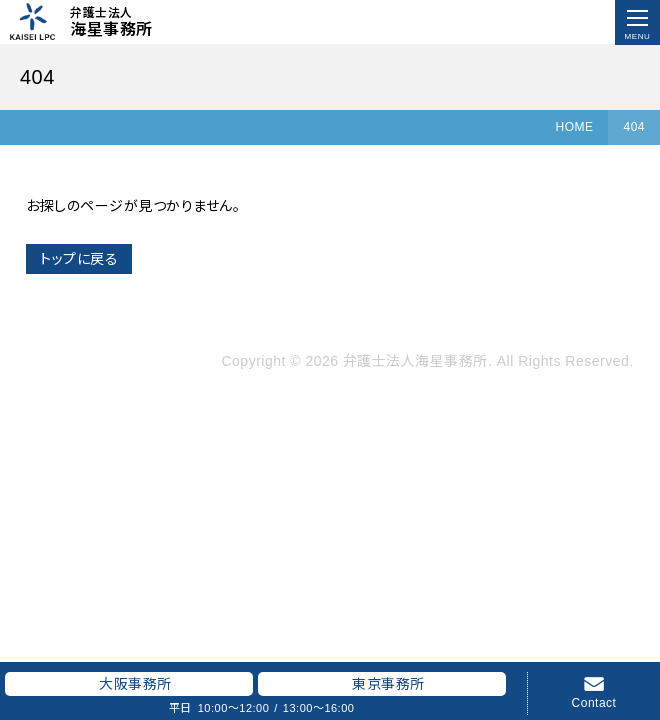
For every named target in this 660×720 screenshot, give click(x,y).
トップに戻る (79, 259)
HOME (574, 127)
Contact (594, 702)
